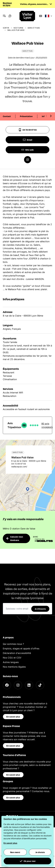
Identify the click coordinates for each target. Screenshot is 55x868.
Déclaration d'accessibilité (17, 653)
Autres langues (11, 662)
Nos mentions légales (14, 667)
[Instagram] (18, 685)
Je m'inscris (40, 609)
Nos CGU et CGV (12, 658)
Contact (7, 116)
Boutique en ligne (7, 4)
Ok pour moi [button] (28, 861)
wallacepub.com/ (19, 467)
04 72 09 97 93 (28, 130)
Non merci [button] (15, 852)
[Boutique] (41, 16)
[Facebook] (7, 685)
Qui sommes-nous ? (13, 644)
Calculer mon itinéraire (15, 538)
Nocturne (18, 28)
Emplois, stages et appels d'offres (21, 649)
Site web (28, 150)
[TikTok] (40, 685)
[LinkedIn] (29, 685)
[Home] (27, 16)
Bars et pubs (34, 28)
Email (28, 140)
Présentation (26, 116)
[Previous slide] (46, 116)
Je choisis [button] (40, 852)
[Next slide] (51, 116)
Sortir (6, 28)
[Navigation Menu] (4, 16)
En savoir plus (13, 717)
